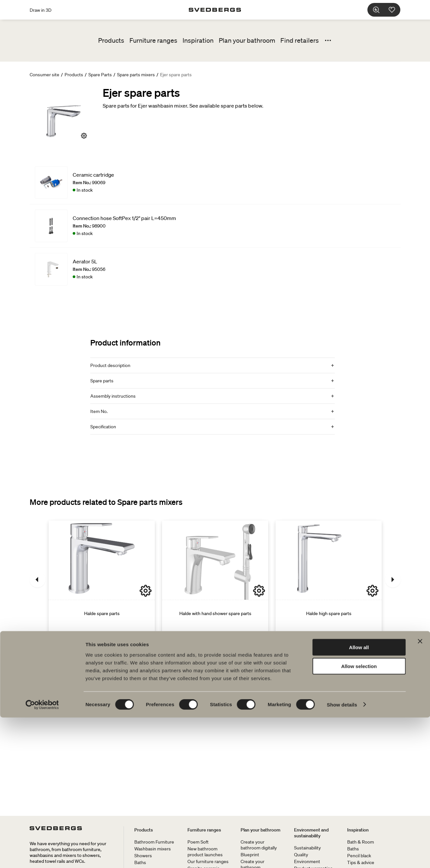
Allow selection (359, 817)
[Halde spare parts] (102, 580)
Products (111, 40)
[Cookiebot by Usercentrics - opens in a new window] (42, 855)
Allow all (359, 798)
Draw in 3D (41, 10)
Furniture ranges (153, 40)
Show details (342, 855)
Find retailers (300, 40)
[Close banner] (420, 792)
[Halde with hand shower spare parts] (215, 580)
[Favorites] (396, 10)
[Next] (393, 580)
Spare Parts (100, 75)
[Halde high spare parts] (329, 580)
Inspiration (198, 40)
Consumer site (44, 75)
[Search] (381, 10)
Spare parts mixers (136, 75)
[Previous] (37, 580)
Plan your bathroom (247, 40)
